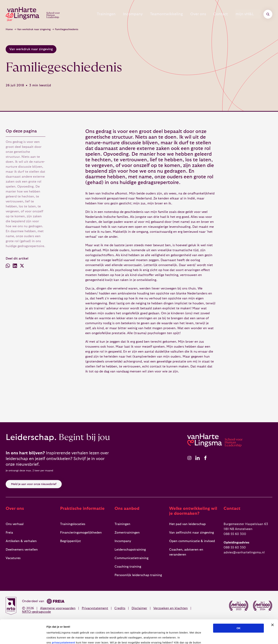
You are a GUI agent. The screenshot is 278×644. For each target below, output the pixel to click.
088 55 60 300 (235, 534)
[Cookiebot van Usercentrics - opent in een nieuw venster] (23, 637)
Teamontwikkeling (157, 14)
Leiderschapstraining (130, 550)
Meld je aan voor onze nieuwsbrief (34, 484)
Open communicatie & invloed (192, 541)
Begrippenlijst (70, 541)
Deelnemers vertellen (22, 550)
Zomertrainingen (127, 533)
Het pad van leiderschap (187, 524)
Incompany (121, 14)
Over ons (191, 14)
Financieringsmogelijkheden (81, 533)
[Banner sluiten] (273, 603)
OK (239, 606)
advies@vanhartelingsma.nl (244, 552)
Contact (217, 14)
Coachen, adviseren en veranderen (186, 552)
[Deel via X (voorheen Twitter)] (22, 267)
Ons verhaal (15, 524)
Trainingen (91, 14)
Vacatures (13, 558)
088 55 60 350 (235, 547)
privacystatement (63, 620)
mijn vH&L (249, 14)
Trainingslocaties (73, 524)
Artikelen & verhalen (21, 541)
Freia (9, 533)
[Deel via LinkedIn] (15, 267)
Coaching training (128, 567)
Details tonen (192, 637)
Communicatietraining (131, 558)
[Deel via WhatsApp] (8, 267)
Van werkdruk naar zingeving (34, 29)
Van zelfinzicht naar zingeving (191, 533)
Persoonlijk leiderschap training (138, 575)
